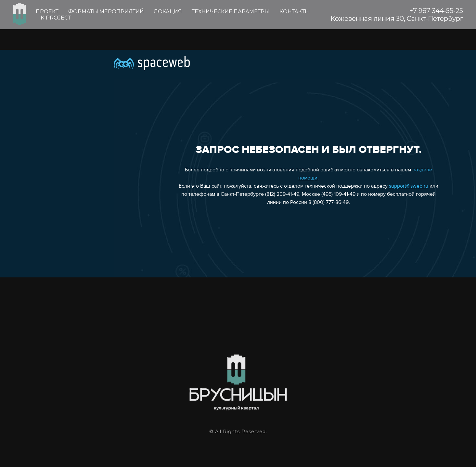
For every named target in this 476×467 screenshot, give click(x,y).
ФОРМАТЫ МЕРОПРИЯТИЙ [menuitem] (106, 12)
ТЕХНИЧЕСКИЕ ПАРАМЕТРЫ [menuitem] (231, 12)
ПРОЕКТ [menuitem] (47, 12)
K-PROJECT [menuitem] (56, 18)
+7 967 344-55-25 (436, 11)
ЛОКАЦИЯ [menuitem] (168, 12)
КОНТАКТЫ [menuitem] (295, 12)
